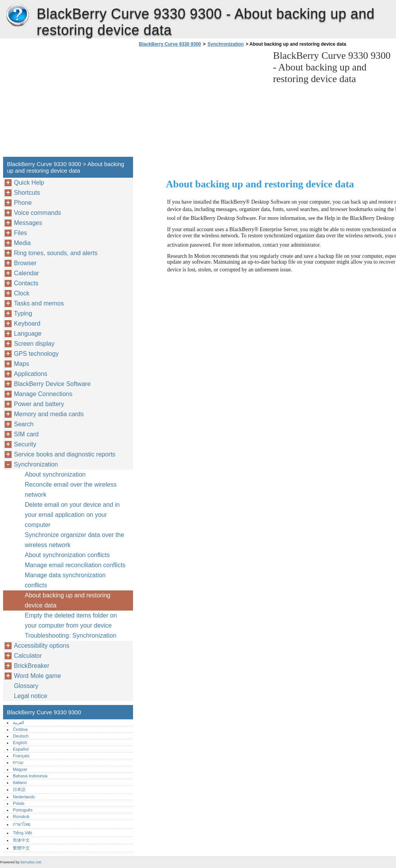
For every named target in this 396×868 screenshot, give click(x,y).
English (20, 743)
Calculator (28, 656)
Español (20, 749)
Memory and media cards (49, 414)
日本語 (19, 789)
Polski (19, 803)
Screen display (34, 344)
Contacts (26, 283)
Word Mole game (38, 676)
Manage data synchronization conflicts (65, 580)
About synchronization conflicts (67, 555)
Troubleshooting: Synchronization (71, 636)
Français (21, 756)
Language (28, 334)
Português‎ (23, 810)
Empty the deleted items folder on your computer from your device (71, 620)
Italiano (20, 782)
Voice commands (38, 213)
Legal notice (31, 696)
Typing (23, 313)
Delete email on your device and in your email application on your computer (72, 515)
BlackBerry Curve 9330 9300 (17, 15)
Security (25, 444)
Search (24, 424)
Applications (31, 374)
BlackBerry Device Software (52, 384)
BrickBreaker (32, 666)
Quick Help (29, 183)
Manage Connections (43, 394)
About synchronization (55, 474)
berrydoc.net (31, 862)
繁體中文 (21, 848)
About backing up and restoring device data (67, 600)
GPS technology (36, 354)
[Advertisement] (202, 104)
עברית (18, 762)
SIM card (26, 434)
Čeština (20, 729)
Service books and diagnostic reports (65, 454)
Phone (23, 203)
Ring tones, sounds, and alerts (56, 253)
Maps (21, 364)
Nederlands (24, 797)
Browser (25, 263)
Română (21, 817)
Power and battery (39, 404)
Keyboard (27, 323)
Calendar (26, 273)
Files (20, 233)
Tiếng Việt (22, 833)
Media (22, 243)
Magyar (20, 769)
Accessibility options (42, 646)
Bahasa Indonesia (30, 776)
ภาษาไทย (22, 824)
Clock (22, 293)
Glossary (26, 686)
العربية (18, 722)
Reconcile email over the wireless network (71, 490)
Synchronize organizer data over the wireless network (74, 540)
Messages (28, 223)
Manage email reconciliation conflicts (75, 565)
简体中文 (21, 840)
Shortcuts (27, 193)
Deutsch (21, 736)
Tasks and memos (39, 303)
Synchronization (226, 44)
